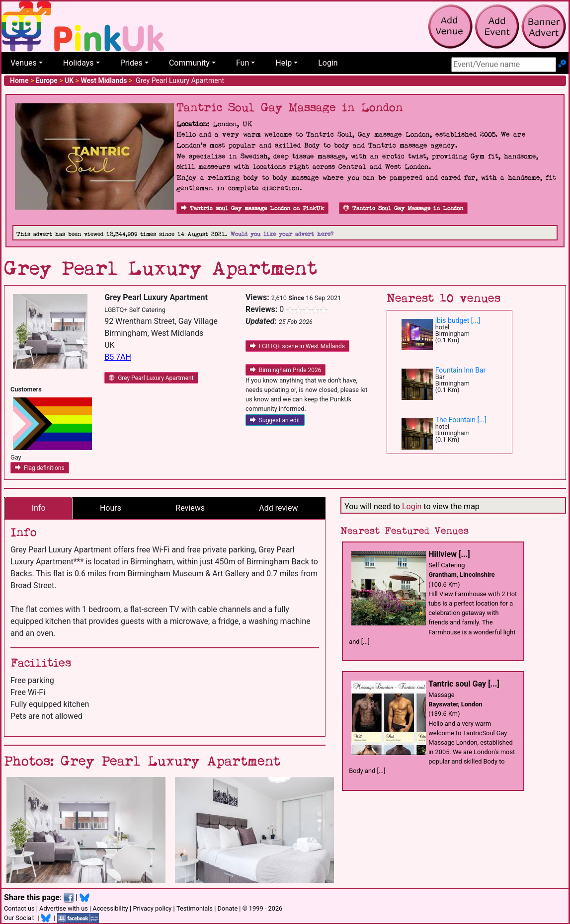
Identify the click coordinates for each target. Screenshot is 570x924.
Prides (131, 63)
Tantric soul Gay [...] (464, 684)
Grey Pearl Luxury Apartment (151, 378)
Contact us (19, 908)
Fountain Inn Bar (461, 370)
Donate (227, 908)
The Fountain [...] (461, 420)
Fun (243, 63)
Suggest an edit (275, 420)
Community (189, 63)
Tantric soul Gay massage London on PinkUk (252, 208)
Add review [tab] (278, 508)
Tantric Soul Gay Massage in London (403, 208)
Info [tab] (39, 508)
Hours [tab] (111, 508)
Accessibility (110, 908)
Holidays (79, 63)
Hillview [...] (449, 554)
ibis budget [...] (458, 320)
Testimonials (195, 908)
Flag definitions (40, 468)
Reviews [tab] (190, 508)
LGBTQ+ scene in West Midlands (297, 346)
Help (284, 63)
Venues (24, 63)
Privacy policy (152, 908)
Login (328, 63)
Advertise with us (64, 908)
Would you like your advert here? (282, 234)
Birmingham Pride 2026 (286, 370)
